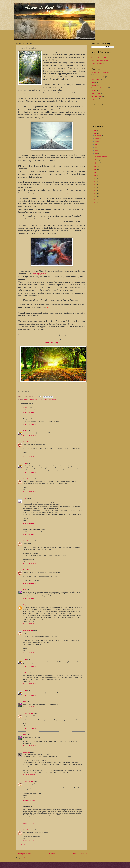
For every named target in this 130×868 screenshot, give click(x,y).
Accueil (52, 854)
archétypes (66, 193)
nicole (25, 589)
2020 (95, 176)
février (97, 160)
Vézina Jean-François (52, 343)
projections (45, 174)
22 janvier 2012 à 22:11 (30, 535)
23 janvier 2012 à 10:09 (30, 564)
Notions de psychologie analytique (48, 399)
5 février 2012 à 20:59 (29, 800)
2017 (95, 185)
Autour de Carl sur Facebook (100, 61)
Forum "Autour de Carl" (98, 63)
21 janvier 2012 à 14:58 (30, 457)
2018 (95, 182)
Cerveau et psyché (97, 96)
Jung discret (95, 99)
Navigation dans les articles (99, 58)
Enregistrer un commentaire (29, 845)
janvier (97, 163)
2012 (95, 200)
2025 (95, 130)
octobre (98, 142)
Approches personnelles (31, 399)
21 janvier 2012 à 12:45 (30, 424)
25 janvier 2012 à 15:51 (30, 695)
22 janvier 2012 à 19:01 (30, 492)
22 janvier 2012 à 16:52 (30, 473)
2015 (95, 191)
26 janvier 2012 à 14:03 (30, 728)
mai (96, 148)
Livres (93, 82)
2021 (95, 173)
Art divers (94, 91)
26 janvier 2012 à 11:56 (30, 707)
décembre (98, 136)
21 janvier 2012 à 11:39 (30, 413)
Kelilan (25, 407)
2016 (95, 188)
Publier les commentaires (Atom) (34, 858)
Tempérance (27, 605)
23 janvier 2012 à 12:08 (30, 653)
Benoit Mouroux (28, 442)
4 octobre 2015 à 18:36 (29, 823)
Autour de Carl (96, 80)
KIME (25, 498)
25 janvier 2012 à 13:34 (30, 684)
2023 (95, 167)
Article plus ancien (80, 854)
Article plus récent (24, 854)
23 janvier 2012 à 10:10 (30, 583)
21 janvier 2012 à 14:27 (30, 436)
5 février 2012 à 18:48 (29, 775)
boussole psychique (39, 274)
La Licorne (26, 752)
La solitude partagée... (101, 156)
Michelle (26, 673)
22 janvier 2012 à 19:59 (30, 523)
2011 (95, 203)
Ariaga (25, 430)
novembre (98, 139)
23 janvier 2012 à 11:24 (30, 624)
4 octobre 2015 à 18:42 (29, 841)
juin (97, 145)
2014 (95, 194)
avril (97, 151)
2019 (95, 179)
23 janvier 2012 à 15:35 (30, 666)
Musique (94, 85)
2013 (95, 197)
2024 (95, 133)
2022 (95, 170)
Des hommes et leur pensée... (100, 88)
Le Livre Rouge (96, 93)
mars (97, 154)
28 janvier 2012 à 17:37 (30, 746)
